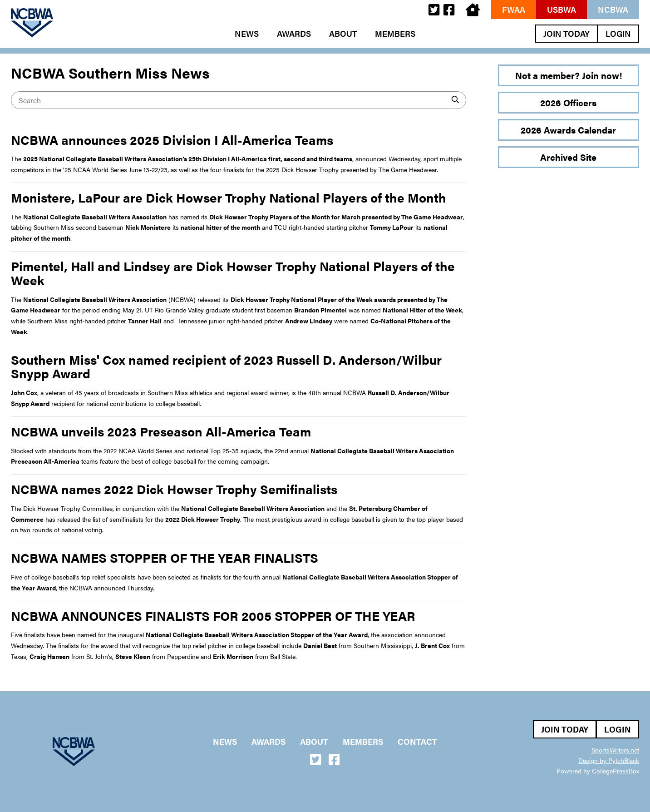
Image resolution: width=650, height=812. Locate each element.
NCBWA (613, 9)
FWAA (514, 9)
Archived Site (568, 157)
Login (618, 33)
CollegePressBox (616, 771)
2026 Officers (568, 102)
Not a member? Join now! (569, 75)
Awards (294, 34)
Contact (417, 742)
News (247, 34)
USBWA (561, 9)
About (343, 34)
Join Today (566, 33)
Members (395, 34)
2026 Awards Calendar (568, 130)
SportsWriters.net (615, 750)
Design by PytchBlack (609, 760)
